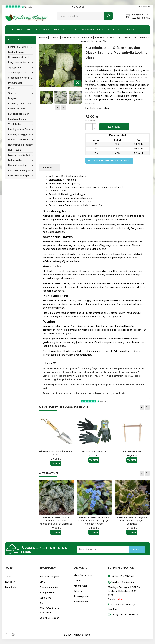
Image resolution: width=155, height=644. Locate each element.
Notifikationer (81, 602)
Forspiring (73, 30)
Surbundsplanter (17, 73)
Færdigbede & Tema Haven (22, 129)
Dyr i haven (15, 150)
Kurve (120, 30)
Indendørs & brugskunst (21, 170)
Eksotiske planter (18, 119)
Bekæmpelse (16, 160)
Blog (42, 603)
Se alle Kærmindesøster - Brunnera (109, 161)
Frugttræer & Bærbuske (21, 62)
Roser (12, 88)
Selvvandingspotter (106, 30)
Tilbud (9, 576)
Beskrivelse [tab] (50, 168)
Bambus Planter (17, 109)
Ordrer (77, 580)
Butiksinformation (121, 568)
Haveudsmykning (18, 165)
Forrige (142, 407)
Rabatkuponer (81, 596)
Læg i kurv (114, 127)
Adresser (79, 591)
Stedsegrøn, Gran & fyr (21, 78)
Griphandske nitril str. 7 (94, 451)
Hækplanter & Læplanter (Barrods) (22, 57)
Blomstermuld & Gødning (22, 155)
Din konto (81, 568)
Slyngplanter (15, 67)
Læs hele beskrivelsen (97, 108)
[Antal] (89, 127)
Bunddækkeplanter (19, 114)
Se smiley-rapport (49, 618)
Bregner (13, 98)
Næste (147, 407)
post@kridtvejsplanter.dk (125, 614)
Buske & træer (17, 52)
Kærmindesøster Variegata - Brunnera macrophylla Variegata (132, 521)
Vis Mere (56, 463)
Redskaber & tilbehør (21, 145)
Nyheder (10, 582)
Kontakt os (45, 598)
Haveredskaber (87, 30)
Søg (109, 16)
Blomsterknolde (43, 30)
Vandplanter (15, 124)
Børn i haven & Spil (19, 176)
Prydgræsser (15, 83)
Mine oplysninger (83, 575)
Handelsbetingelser (50, 576)
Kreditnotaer (81, 586)
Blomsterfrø (59, 30)
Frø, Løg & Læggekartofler (21, 30)
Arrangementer (48, 592)
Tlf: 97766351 (78, 7)
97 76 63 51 (116, 605)
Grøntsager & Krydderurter (22, 103)
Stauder (13, 93)
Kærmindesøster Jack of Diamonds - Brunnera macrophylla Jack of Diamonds (56, 521)
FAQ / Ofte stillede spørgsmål (49, 610)
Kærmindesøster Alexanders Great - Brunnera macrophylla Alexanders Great (94, 521)
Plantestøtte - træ (132, 451)
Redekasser (132, 30)
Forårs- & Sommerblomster (22, 47)
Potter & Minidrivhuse (20, 140)
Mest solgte (12, 587)
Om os (43, 582)
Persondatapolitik (49, 587)
